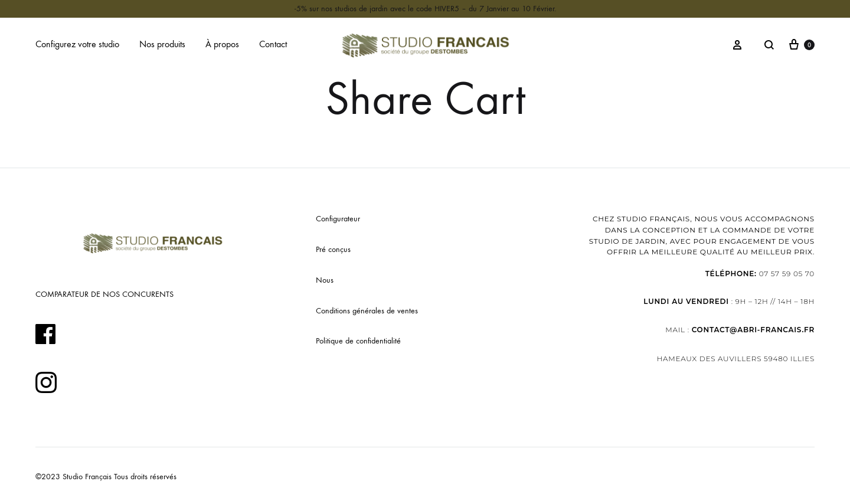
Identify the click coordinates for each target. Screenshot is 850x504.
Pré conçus (333, 249)
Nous (325, 280)
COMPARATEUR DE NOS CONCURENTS (104, 294)
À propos (222, 44)
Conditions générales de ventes (367, 311)
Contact (273, 44)
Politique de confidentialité (358, 341)
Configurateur (338, 219)
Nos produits (162, 44)
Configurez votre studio (77, 44)
